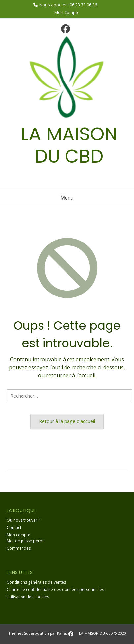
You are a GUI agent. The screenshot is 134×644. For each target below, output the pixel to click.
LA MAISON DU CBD (69, 145)
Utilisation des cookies (28, 597)
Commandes (19, 548)
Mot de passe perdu (26, 541)
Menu (67, 198)
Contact (14, 528)
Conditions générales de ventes (36, 582)
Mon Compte (67, 12)
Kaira (61, 633)
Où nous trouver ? (23, 520)
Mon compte (19, 535)
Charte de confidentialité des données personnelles (55, 590)
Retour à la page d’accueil (67, 421)
